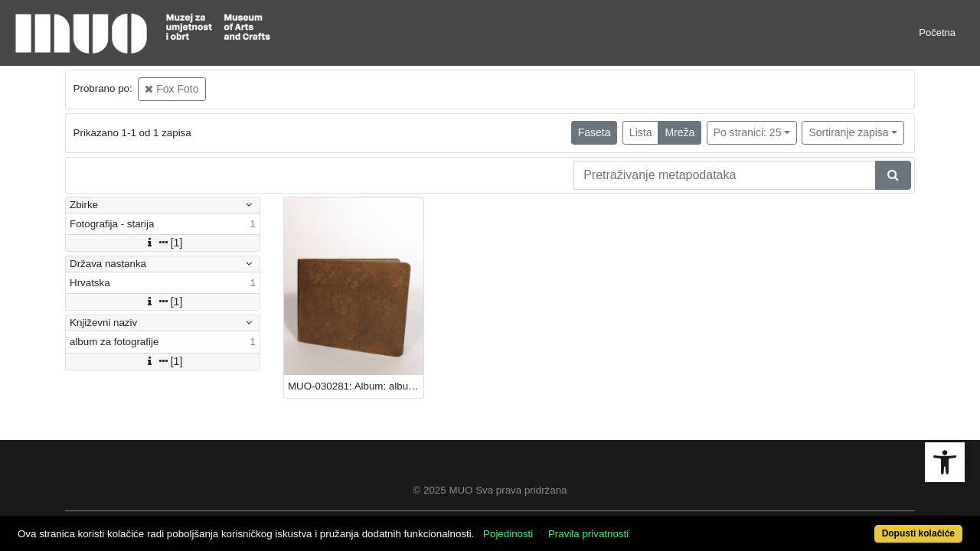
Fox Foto (171, 89)
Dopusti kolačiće (865, 525)
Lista (641, 132)
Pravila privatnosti (637, 525)
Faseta (595, 132)
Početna (937, 33)
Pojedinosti (557, 525)
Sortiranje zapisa (848, 132)
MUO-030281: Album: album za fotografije (356, 386)
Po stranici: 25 (748, 132)
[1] (163, 243)
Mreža (679, 132)
